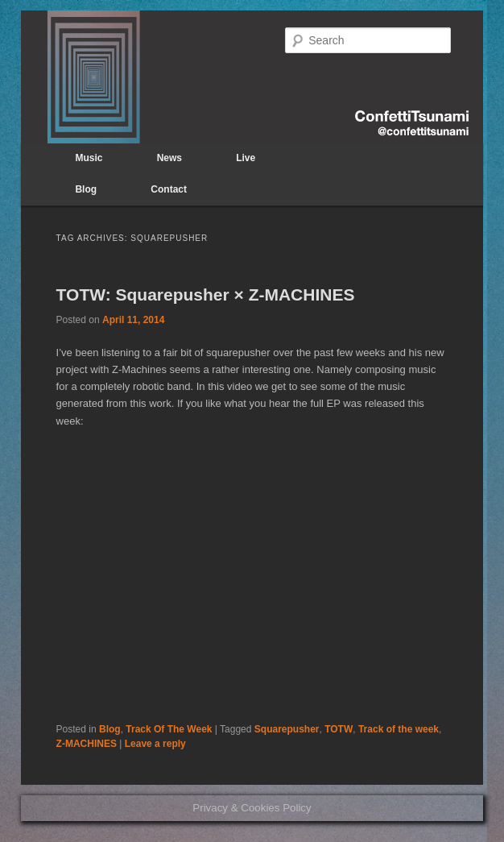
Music (89, 158)
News (169, 158)
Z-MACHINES (87, 744)
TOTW (339, 729)
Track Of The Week (169, 729)
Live (246, 158)
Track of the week (399, 729)
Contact (169, 189)
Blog (86, 189)
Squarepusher (287, 729)
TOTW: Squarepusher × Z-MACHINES (206, 294)
